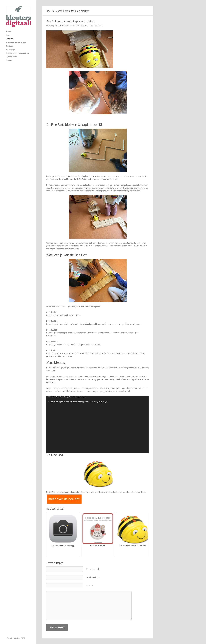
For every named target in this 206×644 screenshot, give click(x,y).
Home (8, 32)
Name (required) (93, 569)
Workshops (10, 50)
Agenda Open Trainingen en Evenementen (17, 55)
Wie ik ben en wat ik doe (16, 42)
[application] (98, 424)
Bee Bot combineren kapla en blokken (70, 21)
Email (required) (93, 577)
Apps (8, 35)
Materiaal (10, 39)
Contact (9, 61)
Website (89, 586)
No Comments (97, 26)
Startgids (10, 46)
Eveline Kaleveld (61, 26)
